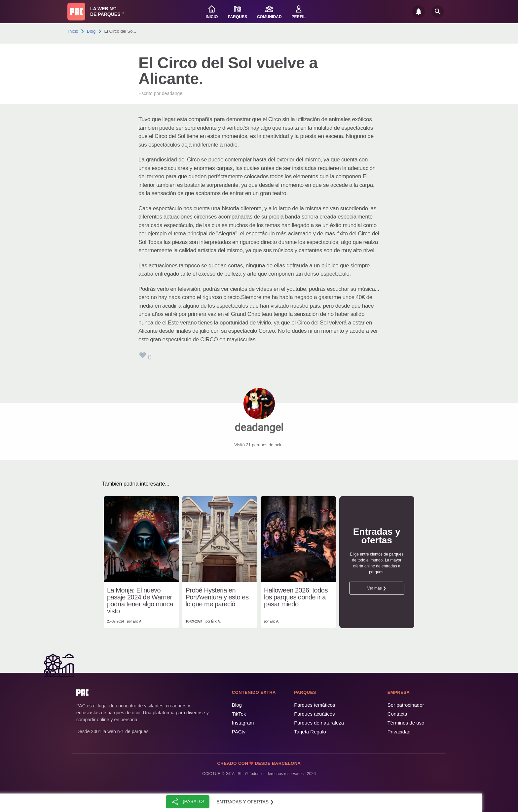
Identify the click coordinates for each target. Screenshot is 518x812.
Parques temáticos (314, 705)
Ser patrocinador (406, 705)
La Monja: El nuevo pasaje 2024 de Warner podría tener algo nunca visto (140, 601)
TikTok (239, 714)
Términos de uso (406, 723)
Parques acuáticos (314, 714)
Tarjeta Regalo (310, 732)
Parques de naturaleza (319, 723)
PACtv (239, 732)
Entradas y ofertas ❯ (245, 802)
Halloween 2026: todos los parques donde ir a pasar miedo (296, 597)
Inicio (73, 31)
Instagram (243, 723)
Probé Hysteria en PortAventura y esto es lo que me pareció (217, 597)
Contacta (397, 714)
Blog (91, 31)
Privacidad (399, 732)
